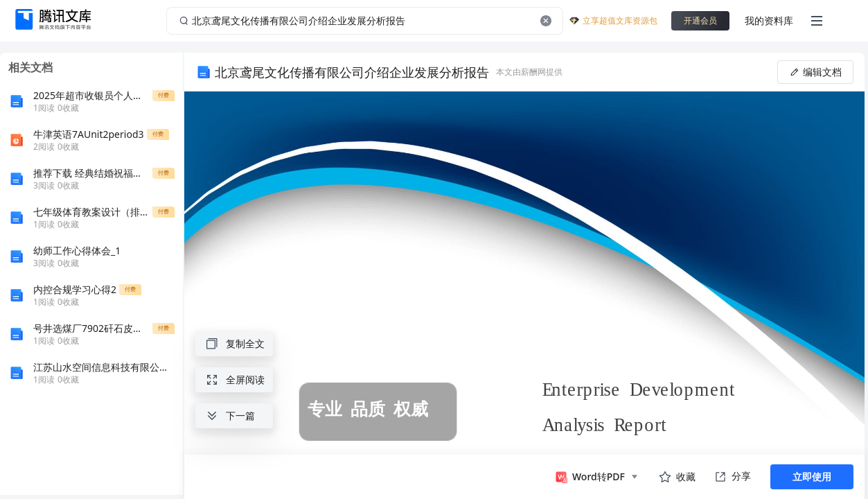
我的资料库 (769, 20)
